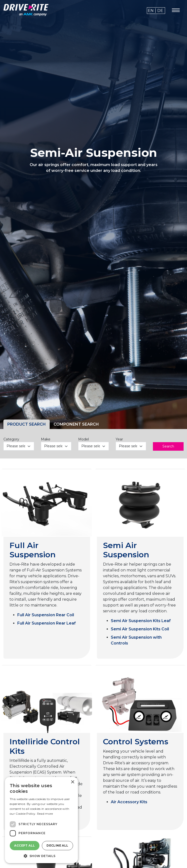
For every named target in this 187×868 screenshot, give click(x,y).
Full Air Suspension (33, 550)
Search (168, 446)
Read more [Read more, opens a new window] (45, 814)
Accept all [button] (24, 845)
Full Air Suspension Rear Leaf (47, 623)
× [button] (72, 782)
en (151, 11)
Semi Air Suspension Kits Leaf (141, 621)
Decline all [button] (57, 845)
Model (84, 439)
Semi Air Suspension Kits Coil (140, 629)
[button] (41, 856)
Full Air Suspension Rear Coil (46, 615)
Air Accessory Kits (129, 802)
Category (11, 439)
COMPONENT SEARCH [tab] (76, 424)
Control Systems (136, 742)
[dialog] (41, 820)
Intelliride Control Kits (45, 746)
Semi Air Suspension (126, 550)
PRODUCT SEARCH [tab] (27, 424)
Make (46, 439)
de (160, 11)
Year (119, 439)
